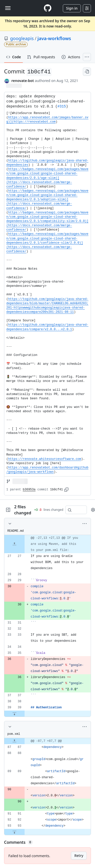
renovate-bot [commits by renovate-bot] (23, 81)
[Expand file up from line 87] (14, 741)
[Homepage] (48, 8)
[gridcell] (48, 544)
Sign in (72, 8)
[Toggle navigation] (8, 8)
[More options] (85, 524)
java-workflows (54, 38)
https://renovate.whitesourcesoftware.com (45, 459)
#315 (62, 106)
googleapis (22, 38)
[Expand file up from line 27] (14, 544)
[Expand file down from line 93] (14, 832)
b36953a (29, 490)
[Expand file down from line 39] (14, 714)
